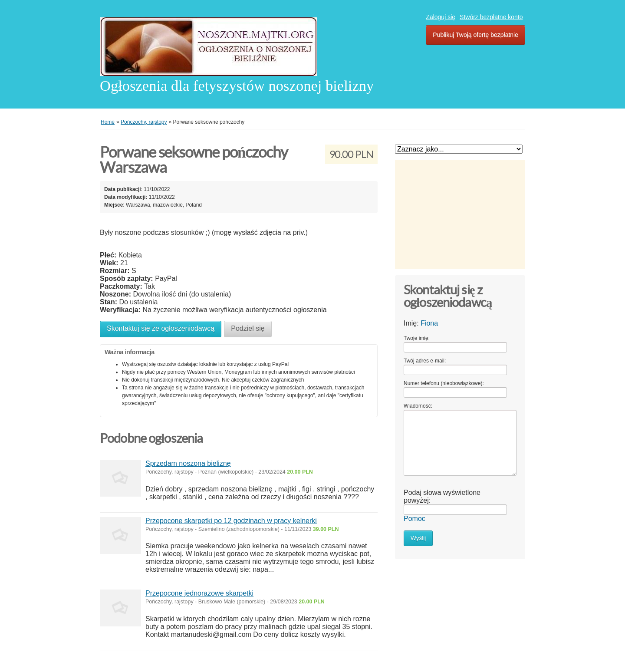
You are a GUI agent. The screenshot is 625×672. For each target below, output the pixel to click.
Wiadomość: (418, 406)
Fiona (429, 323)
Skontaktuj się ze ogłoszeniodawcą (161, 328)
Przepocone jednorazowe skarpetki (199, 593)
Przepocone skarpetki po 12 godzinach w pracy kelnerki (231, 521)
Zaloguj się (441, 17)
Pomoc (414, 519)
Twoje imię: (417, 338)
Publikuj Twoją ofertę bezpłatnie (475, 35)
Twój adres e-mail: (425, 361)
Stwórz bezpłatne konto (491, 17)
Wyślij (418, 538)
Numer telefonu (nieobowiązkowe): (444, 383)
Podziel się (248, 328)
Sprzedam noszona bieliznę (188, 463)
